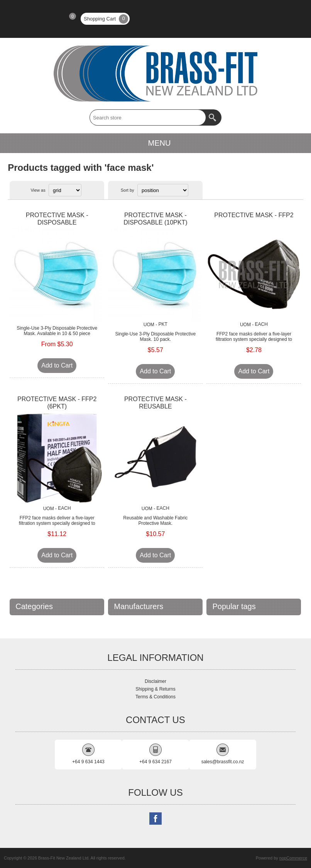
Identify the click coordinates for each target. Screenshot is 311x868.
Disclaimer (155, 681)
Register (23, 19)
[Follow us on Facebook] (155, 819)
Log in (43, 19)
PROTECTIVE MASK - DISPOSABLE (57, 219)
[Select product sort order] (163, 190)
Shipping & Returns (155, 689)
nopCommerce (293, 858)
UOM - (150, 325)
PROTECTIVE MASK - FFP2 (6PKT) (57, 403)
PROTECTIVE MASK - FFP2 (254, 215)
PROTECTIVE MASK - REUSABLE (155, 403)
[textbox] (148, 117)
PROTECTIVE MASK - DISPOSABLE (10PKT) (155, 219)
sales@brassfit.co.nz (223, 762)
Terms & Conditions (155, 697)
